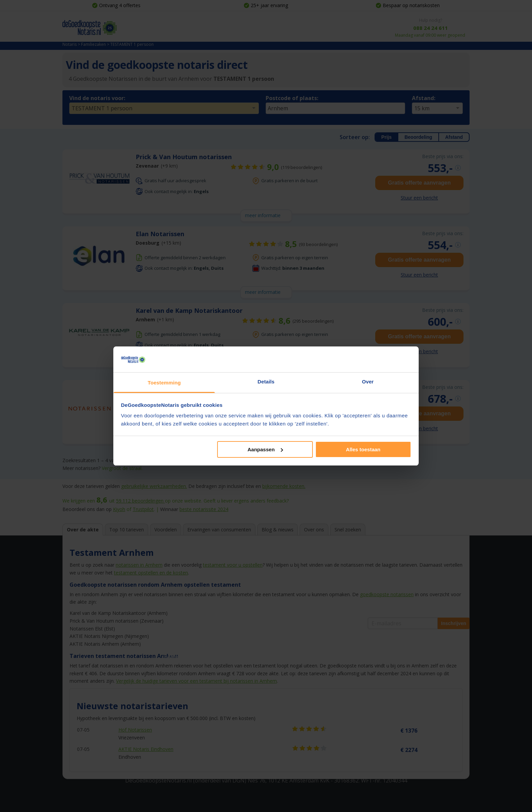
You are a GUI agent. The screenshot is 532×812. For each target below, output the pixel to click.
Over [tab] (368, 382)
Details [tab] (266, 382)
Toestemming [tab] (164, 383)
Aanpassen (265, 449)
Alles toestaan (363, 449)
